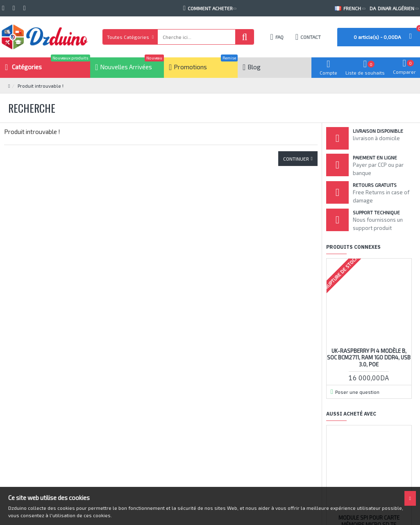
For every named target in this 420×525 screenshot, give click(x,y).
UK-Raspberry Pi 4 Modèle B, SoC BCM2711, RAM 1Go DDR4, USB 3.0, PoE (369, 358)
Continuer (296, 159)
